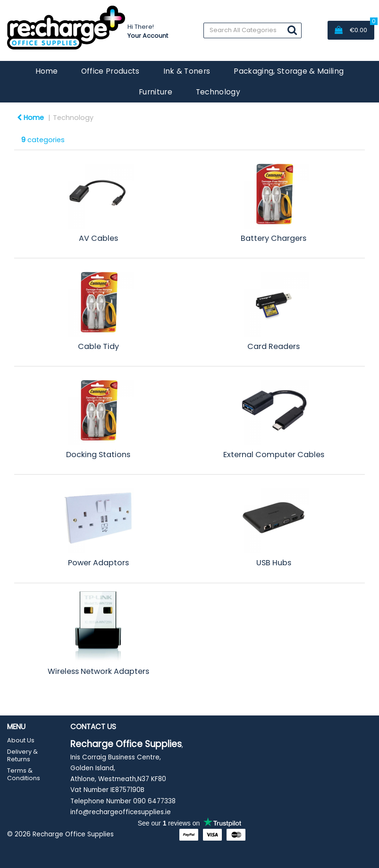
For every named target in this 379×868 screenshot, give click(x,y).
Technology (218, 92)
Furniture (156, 92)
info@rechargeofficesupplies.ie (121, 812)
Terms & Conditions (24, 774)
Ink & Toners (187, 71)
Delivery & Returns (22, 755)
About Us (21, 740)
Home (46, 71)
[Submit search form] (292, 30)
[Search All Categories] (253, 30)
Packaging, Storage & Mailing (289, 71)
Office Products (110, 71)
